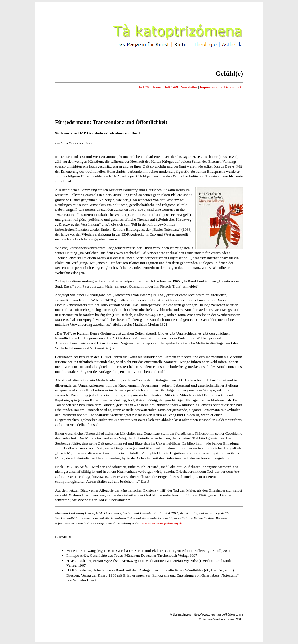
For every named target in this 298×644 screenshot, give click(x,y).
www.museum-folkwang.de (162, 523)
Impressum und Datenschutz (221, 87)
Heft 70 (143, 87)
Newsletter (189, 87)
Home (156, 87)
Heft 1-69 (171, 87)
